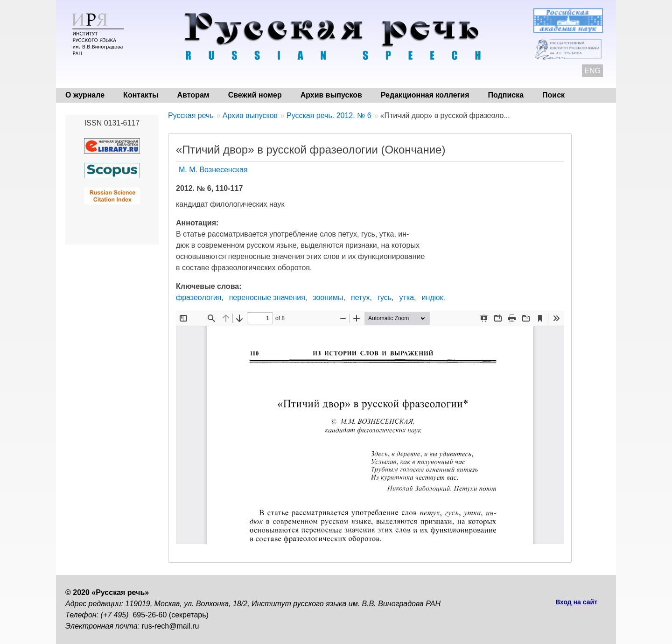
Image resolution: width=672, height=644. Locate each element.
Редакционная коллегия (425, 95)
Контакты (141, 95)
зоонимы (328, 297)
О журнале (85, 95)
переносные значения (267, 297)
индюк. (433, 297)
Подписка (506, 95)
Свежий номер (255, 95)
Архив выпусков (331, 95)
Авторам (193, 95)
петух (360, 297)
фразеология (199, 297)
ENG (592, 71)
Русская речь (191, 115)
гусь (385, 297)
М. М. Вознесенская (213, 170)
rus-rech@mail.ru (171, 626)
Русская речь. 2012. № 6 (329, 115)
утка (406, 297)
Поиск (553, 95)
